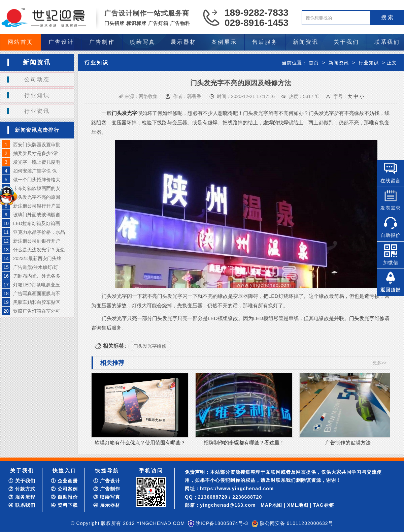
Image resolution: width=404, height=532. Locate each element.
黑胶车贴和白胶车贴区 (37, 302)
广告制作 (102, 42)
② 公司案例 (64, 489)
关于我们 (346, 42)
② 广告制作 (107, 489)
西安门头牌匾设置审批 (37, 145)
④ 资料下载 (64, 505)
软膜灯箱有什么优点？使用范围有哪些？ (140, 443)
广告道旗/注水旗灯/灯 (36, 267)
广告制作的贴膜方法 (348, 443)
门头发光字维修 (367, 318)
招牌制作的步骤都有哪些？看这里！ (244, 443)
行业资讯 (37, 111)
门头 (117, 113)
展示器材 (183, 42)
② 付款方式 (22, 489)
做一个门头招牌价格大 (37, 180)
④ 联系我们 (22, 505)
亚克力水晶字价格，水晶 (39, 232)
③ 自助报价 (64, 497)
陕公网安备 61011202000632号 (297, 523)
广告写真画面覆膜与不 (37, 293)
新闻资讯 (306, 42)
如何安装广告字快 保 (35, 171)
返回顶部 (391, 290)
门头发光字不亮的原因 (37, 197)
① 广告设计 (107, 481)
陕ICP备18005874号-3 (222, 523)
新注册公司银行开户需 (37, 206)
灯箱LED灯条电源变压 (37, 285)
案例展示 (224, 42)
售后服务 (265, 42)
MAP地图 (271, 505)
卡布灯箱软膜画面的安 (37, 188)
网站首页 (21, 42)
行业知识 (37, 95)
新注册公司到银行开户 (37, 241)
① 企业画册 (64, 481)
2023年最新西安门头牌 (37, 258)
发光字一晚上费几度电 (37, 162)
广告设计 (61, 42)
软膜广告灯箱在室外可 (37, 311)
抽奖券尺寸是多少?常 (36, 153)
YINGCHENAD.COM (161, 523)
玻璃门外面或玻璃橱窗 (37, 215)
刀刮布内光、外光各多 (37, 276)
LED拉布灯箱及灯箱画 (37, 223)
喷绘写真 (143, 42)
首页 (314, 63)
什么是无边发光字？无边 (39, 250)
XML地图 (298, 505)
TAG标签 (324, 505)
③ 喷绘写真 (107, 497)
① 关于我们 (22, 481)
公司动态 (37, 79)
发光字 (129, 113)
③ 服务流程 (22, 497)
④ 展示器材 (107, 505)
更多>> (380, 363)
